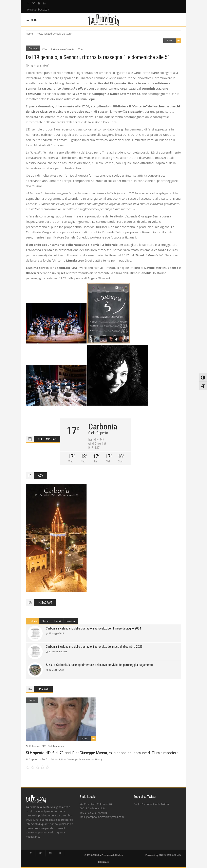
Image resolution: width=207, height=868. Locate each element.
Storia (45, 621)
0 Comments (58, 746)
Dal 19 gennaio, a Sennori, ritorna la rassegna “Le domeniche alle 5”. (98, 57)
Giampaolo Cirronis (63, 49)
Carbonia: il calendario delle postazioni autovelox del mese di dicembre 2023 (94, 647)
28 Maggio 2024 (56, 633)
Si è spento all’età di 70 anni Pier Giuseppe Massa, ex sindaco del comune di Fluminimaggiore (102, 753)
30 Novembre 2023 (58, 652)
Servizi (57, 621)
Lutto (32, 700)
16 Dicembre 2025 (37, 746)
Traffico (33, 621)
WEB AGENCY (174, 855)
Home (29, 34)
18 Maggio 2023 (56, 670)
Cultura (33, 48)
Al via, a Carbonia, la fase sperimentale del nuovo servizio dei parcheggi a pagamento (99, 665)
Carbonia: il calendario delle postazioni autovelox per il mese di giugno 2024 (93, 628)
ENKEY (162, 855)
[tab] (33, 621)
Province (71, 621)
